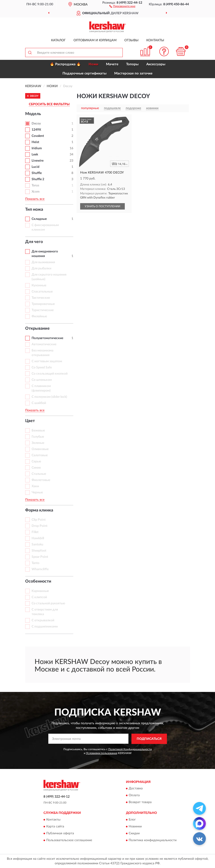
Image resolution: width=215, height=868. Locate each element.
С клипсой (39, 597)
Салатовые (40, 455)
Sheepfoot (39, 551)
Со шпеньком (42, 380)
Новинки (135, 827)
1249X (36, 130)
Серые (36, 462)
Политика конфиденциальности (153, 840)
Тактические (41, 298)
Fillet (35, 532)
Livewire (38, 161)
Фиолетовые (41, 480)
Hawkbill (38, 538)
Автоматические (44, 344)
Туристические (43, 310)
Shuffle (37, 173)
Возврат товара (140, 802)
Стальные (39, 474)
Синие (36, 468)
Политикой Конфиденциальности (130, 749)
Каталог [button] (58, 40)
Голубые (38, 437)
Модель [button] (33, 114)
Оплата (134, 796)
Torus (35, 185)
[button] (122, 6)
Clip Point (39, 520)
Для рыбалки (41, 268)
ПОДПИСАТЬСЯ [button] (149, 739)
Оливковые (40, 449)
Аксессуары (156, 64)
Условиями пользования (102, 753)
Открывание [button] (37, 329)
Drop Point (39, 526)
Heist (35, 142)
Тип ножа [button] (34, 210)
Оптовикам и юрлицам (95, 40)
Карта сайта (55, 827)
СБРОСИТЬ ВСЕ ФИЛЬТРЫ (49, 104)
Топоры (132, 64)
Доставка (136, 789)
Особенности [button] (38, 581)
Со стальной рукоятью (48, 603)
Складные (39, 219)
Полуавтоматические (47, 338)
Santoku (37, 545)
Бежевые (38, 431)
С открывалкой (43, 620)
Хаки (35, 486)
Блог (132, 820)
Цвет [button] (30, 421)
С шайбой (39, 403)
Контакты (155, 40)
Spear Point (40, 557)
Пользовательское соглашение (69, 840)
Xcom (36, 192)
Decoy (36, 124)
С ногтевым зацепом (47, 361)
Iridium (37, 148)
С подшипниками (45, 627)
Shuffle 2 (38, 179)
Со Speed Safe (42, 368)
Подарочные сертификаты (84, 73)
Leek (35, 155)
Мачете (112, 64)
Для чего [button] (34, 242)
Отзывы (131, 40)
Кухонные (39, 285)
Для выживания (43, 262)
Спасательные (42, 292)
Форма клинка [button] (39, 510)
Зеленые (38, 443)
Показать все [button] (35, 199)
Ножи (93, 64)
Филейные (39, 316)
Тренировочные (43, 304)
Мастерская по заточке (133, 73)
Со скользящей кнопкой (50, 374)
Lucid (35, 167)
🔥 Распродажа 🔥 (65, 64)
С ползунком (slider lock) (49, 397)
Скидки (134, 833)
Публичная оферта (60, 833)
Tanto (35, 563)
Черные (37, 492)
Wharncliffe (40, 569)
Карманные (40, 591)
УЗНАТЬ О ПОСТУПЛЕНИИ (102, 206)
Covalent (38, 136)
